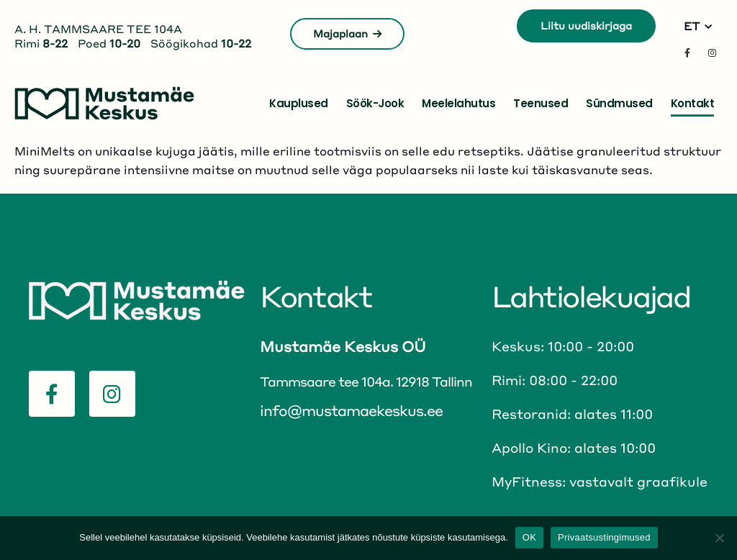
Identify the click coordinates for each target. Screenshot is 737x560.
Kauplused (299, 103)
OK (529, 537)
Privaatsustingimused (604, 537)
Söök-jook (375, 103)
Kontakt (693, 103)
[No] (719, 538)
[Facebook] (687, 53)
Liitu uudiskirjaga (586, 25)
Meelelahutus (458, 103)
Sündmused (619, 103)
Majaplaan (347, 33)
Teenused (541, 103)
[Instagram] (712, 53)
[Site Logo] (104, 103)
